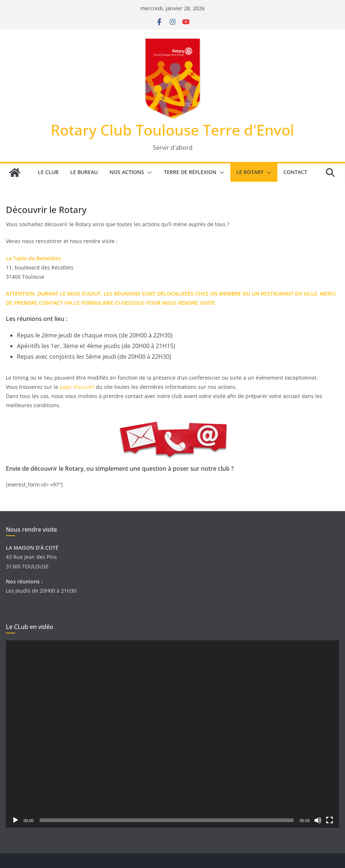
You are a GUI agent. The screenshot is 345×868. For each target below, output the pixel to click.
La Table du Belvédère (33, 258)
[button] (148, 173)
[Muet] (318, 820)
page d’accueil (78, 387)
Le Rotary (250, 172)
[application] (172, 734)
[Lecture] (15, 820)
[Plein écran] (330, 820)
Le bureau (84, 172)
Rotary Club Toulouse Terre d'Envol (172, 130)
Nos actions (127, 172)
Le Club (48, 172)
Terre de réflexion (190, 172)
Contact (295, 172)
